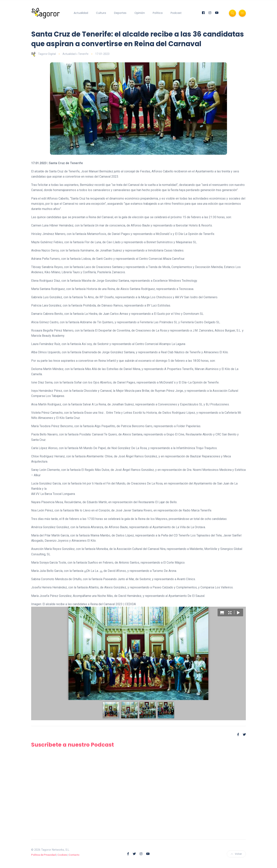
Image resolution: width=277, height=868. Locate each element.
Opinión (140, 13)
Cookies (62, 855)
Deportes (120, 13)
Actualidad (81, 13)
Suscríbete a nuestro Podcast (73, 745)
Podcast (176, 13)
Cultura (101, 13)
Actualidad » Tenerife (76, 54)
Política (158, 13)
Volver (236, 854)
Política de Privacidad (43, 855)
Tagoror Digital (43, 54)
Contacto (74, 855)
